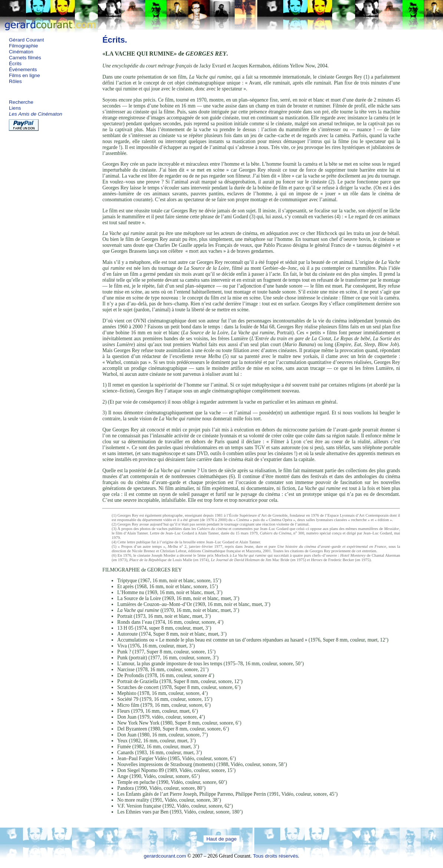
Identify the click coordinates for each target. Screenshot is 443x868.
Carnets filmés (25, 58)
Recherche (21, 102)
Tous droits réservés (275, 856)
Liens (15, 108)
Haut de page (222, 839)
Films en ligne (24, 75)
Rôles (15, 81)
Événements (23, 69)
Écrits (15, 64)
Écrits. (115, 40)
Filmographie (24, 46)
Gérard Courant (26, 40)
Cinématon (21, 52)
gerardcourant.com (165, 856)
